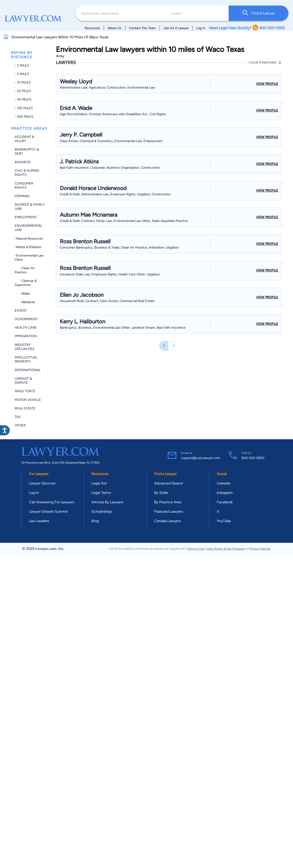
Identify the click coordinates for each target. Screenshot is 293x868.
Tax (18, 417)
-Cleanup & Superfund (26, 283)
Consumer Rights (24, 185)
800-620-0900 (253, 458)
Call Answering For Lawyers (51, 502)
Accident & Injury (24, 139)
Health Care (26, 328)
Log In (201, 28)
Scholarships (102, 511)
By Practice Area (168, 502)
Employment (26, 217)
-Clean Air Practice (25, 270)
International (28, 370)
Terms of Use (196, 549)
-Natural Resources (29, 238)
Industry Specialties (25, 347)
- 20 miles (23, 91)
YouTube (224, 521)
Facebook (225, 502)
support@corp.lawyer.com (201, 458)
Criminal (22, 196)
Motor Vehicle (28, 400)
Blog (95, 521)
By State (161, 493)
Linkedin (224, 483)
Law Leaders (39, 521)
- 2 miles (22, 65)
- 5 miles (22, 74)
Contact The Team (142, 28)
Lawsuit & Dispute (23, 381)
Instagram (225, 493)
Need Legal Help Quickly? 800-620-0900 (247, 28)
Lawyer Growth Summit (48, 511)
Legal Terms (101, 493)
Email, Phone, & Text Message (225, 549)
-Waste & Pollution (28, 247)
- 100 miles (24, 108)
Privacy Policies (260, 549)
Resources (92, 28)
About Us (115, 28)
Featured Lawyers (169, 511)
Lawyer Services (42, 483)
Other (20, 425)
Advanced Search (169, 483)
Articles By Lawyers (107, 502)
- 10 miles (23, 82)
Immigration (26, 336)
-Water (22, 294)
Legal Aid (99, 483)
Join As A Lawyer (176, 28)
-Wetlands (25, 302)
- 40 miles (23, 99)
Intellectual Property (26, 359)
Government (26, 319)
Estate (21, 311)
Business (23, 162)
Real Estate (25, 408)
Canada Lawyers (167, 521)
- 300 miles (24, 117)
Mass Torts (25, 391)
